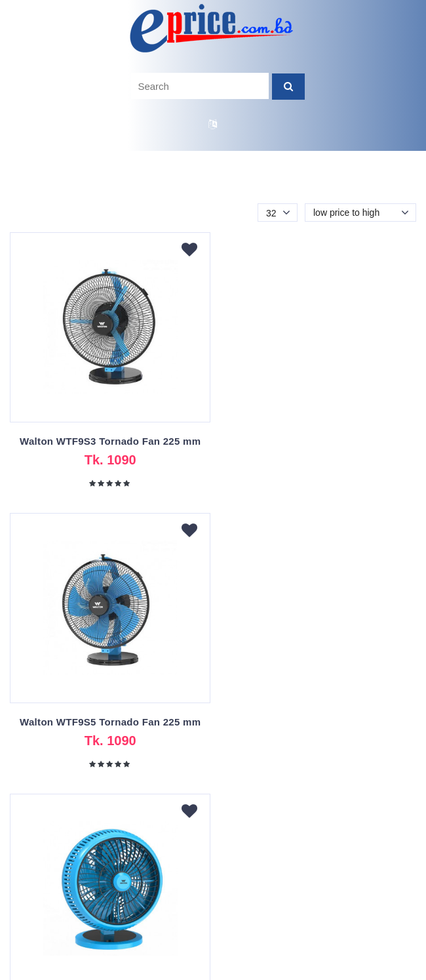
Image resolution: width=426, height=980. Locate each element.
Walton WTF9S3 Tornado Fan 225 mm (109, 441)
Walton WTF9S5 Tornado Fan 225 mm (317, 441)
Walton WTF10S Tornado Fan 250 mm (109, 722)
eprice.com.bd (173, 970)
